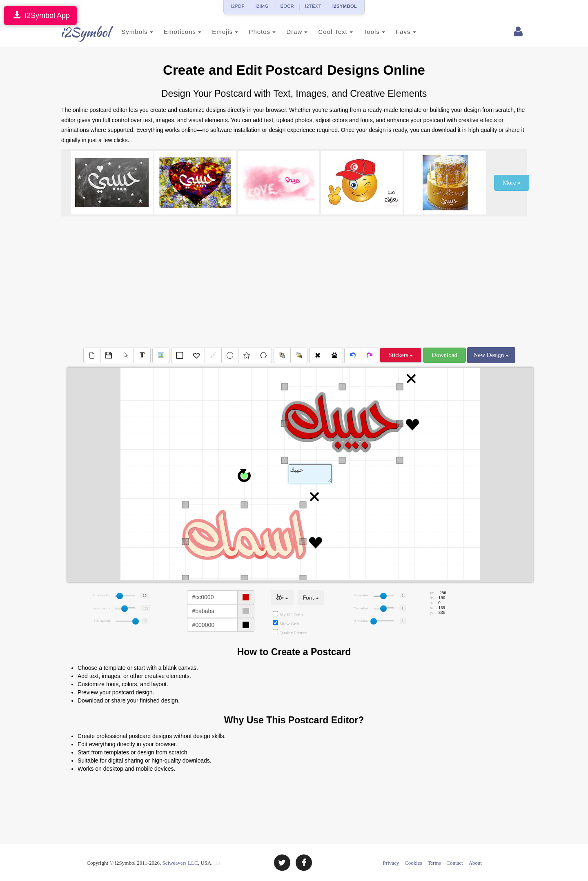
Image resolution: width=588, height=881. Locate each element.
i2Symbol (78, 32)
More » (512, 183)
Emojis (215, 32)
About (475, 863)
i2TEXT (313, 6)
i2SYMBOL (345, 6)
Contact (454, 863)
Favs (396, 32)
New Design (491, 355)
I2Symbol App (40, 15)
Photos (252, 32)
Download (444, 355)
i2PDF (238, 6)
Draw (287, 32)
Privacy (391, 863)
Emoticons (173, 32)
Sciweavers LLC (180, 863)
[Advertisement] (294, 282)
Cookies (413, 863)
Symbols (127, 32)
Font (311, 598)
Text (310, 474)
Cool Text (325, 32)
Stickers (401, 355)
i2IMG (262, 6)
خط (282, 598)
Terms (434, 863)
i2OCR (287, 6)
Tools (364, 32)
